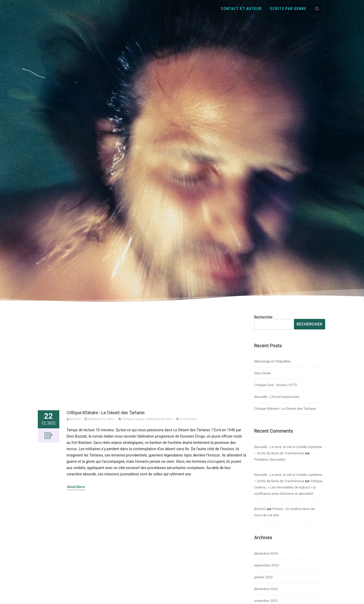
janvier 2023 (264, 577)
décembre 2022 (266, 589)
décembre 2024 (266, 553)
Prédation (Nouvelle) (270, 459)
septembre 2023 (267, 565)
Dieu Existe (263, 373)
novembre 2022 (266, 601)
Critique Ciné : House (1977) (276, 385)
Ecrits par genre (288, 9)
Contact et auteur (241, 9)
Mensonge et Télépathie (272, 361)
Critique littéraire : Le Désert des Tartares (285, 409)
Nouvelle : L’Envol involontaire (277, 397)
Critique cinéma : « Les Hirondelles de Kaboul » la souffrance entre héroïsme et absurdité (288, 487)
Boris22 (260, 509)
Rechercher (263, 317)
